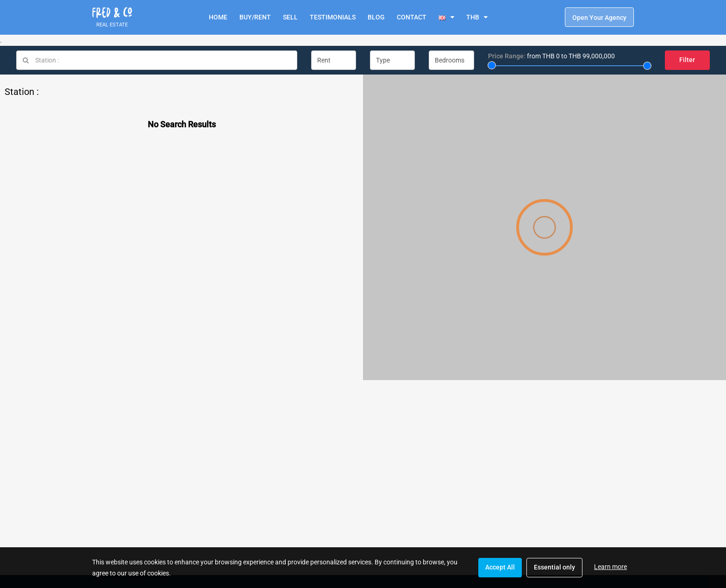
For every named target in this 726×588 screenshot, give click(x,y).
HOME (218, 17)
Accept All (500, 567)
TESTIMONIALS (333, 17)
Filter (687, 60)
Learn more (610, 567)
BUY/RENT (255, 17)
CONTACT (412, 17)
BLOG (376, 17)
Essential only (554, 567)
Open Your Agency (599, 18)
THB (473, 17)
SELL (290, 17)
